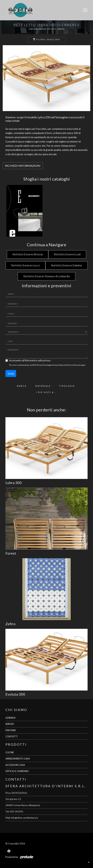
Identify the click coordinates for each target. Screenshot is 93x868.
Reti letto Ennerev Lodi (67, 254)
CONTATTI (11, 736)
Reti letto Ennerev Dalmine (66, 265)
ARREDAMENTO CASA (18, 759)
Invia (11, 373)
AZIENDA (10, 718)
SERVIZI (10, 724)
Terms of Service (74, 365)
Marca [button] (22, 386)
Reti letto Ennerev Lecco (26, 265)
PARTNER (11, 730)
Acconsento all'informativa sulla (30, 360)
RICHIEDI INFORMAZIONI (23, 166)
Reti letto (51, 29)
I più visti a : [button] (46, 392)
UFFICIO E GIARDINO (17, 771)
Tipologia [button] (67, 386)
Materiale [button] (43, 386)
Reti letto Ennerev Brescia (28, 254)
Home (31, 29)
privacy (47, 360)
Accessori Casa (40, 29)
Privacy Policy (58, 365)
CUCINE (10, 752)
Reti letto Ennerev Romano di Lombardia (46, 276)
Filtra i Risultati (47, 39)
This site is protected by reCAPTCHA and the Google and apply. (47, 365)
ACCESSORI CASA (15, 765)
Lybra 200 (61, 29)
